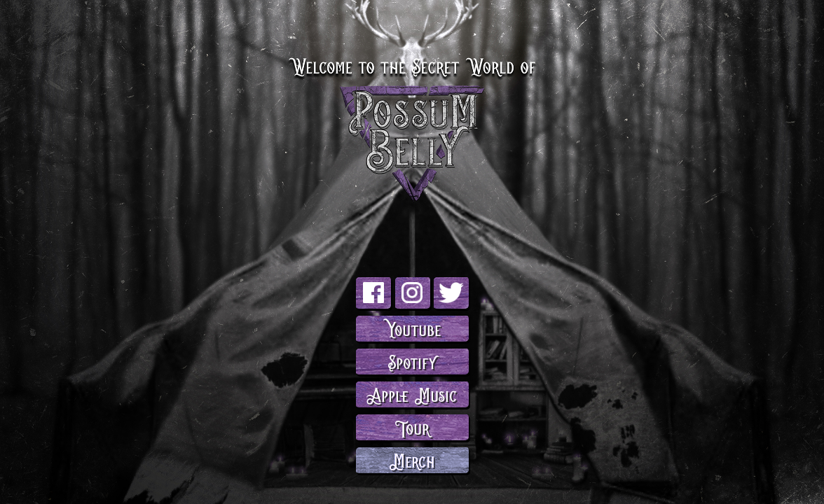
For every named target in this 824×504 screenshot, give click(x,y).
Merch (412, 460)
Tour (412, 427)
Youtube (412, 328)
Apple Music (412, 394)
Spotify (412, 361)
